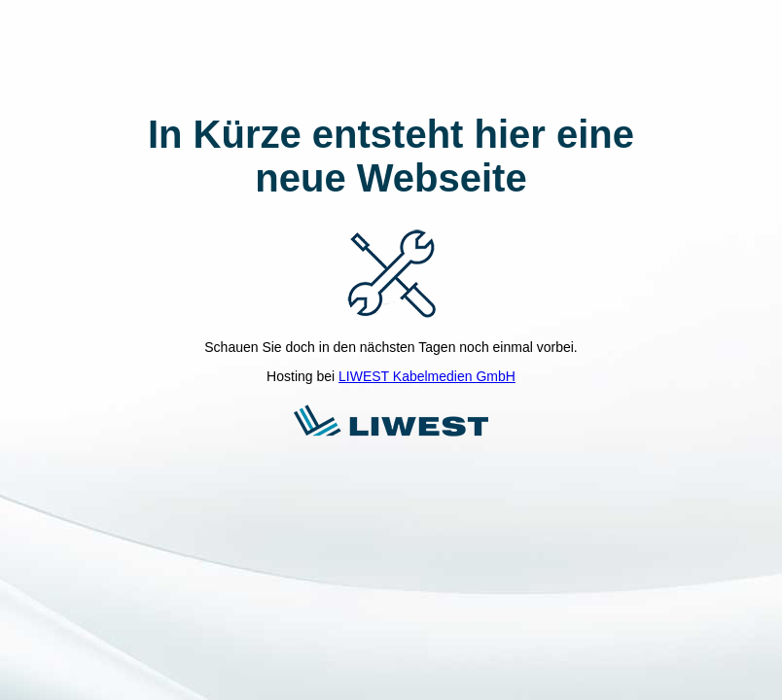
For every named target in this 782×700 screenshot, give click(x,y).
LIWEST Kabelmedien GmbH (427, 376)
